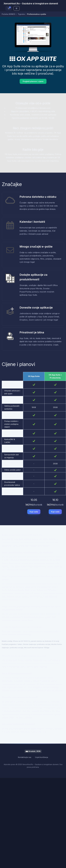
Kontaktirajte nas (25, 757)
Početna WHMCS (9, 14)
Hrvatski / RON (33, 751)
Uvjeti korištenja (42, 757)
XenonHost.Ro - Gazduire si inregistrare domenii (31, 4)
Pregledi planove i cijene (33, 81)
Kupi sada (34, 512)
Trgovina (21, 14)
